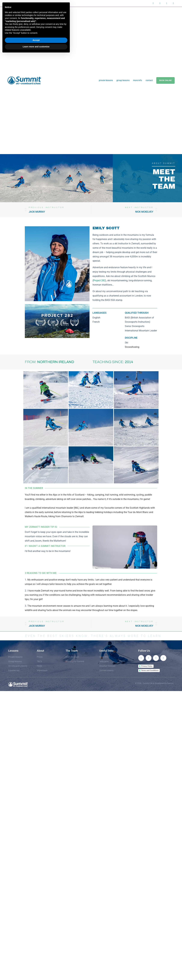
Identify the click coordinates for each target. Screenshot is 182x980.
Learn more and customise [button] (36, 47)
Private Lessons (106, 80)
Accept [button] (36, 40)
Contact (149, 80)
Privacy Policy (147, 666)
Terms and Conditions (150, 670)
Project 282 (99, 280)
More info (138, 80)
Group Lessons (123, 80)
